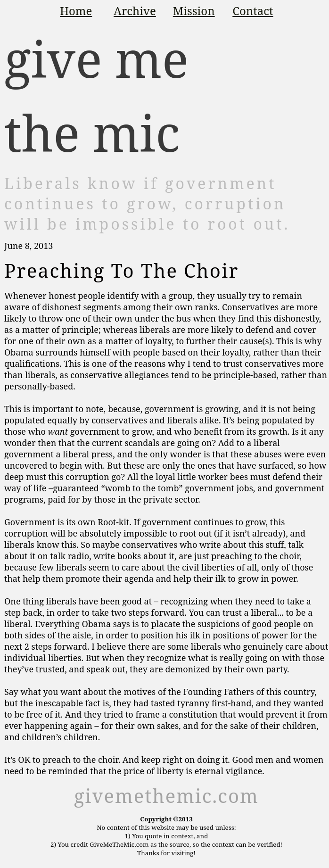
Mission (194, 11)
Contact (253, 11)
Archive (135, 11)
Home (76, 11)
